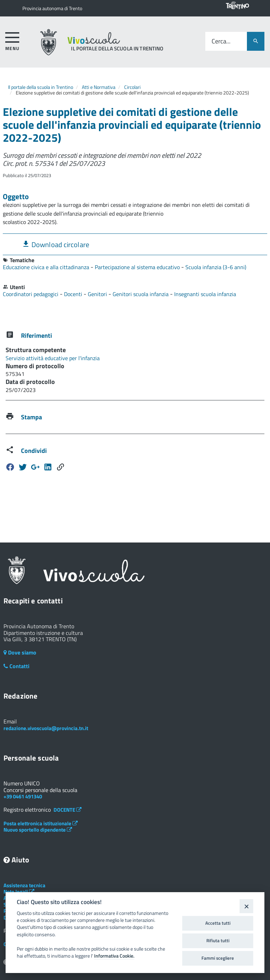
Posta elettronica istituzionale (41, 823)
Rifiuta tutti (218, 940)
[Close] (246, 906)
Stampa (31, 417)
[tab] (135, 244)
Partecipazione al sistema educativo (138, 267)
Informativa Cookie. (114, 956)
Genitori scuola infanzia (141, 294)
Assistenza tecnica (24, 885)
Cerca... (221, 41)
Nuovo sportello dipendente (38, 830)
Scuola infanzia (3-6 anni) (216, 267)
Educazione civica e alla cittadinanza (47, 267)
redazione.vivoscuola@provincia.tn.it (46, 728)
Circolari (132, 87)
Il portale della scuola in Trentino (41, 87)
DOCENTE (67, 810)
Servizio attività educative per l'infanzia (53, 358)
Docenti (74, 294)
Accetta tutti (218, 923)
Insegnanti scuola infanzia (205, 294)
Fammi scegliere (218, 958)
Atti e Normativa (99, 87)
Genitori (98, 294)
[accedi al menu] (12, 40)
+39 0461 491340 (23, 796)
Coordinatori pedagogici (31, 294)
